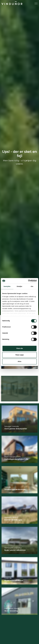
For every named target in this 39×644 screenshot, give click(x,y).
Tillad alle (19, 348)
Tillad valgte (19, 355)
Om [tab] (32, 286)
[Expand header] (36, 3)
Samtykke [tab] (7, 286)
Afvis (20, 361)
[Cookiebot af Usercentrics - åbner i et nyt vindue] (28, 281)
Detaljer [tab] (19, 286)
